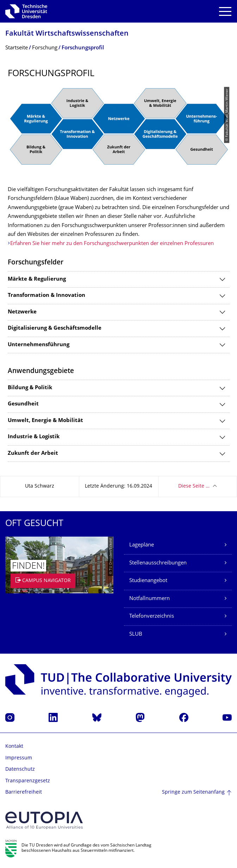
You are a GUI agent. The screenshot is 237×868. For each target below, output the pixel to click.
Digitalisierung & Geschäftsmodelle (55, 328)
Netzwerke (22, 312)
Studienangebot (148, 581)
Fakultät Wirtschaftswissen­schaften (67, 34)
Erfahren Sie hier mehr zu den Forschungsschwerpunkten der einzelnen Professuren (112, 244)
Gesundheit (23, 404)
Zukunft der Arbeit (33, 454)
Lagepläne (142, 545)
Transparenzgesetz (28, 781)
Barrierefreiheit (24, 792)
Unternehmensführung (39, 345)
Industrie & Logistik (34, 437)
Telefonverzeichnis (152, 616)
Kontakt (14, 747)
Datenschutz (20, 769)
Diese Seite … (194, 486)
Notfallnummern (149, 599)
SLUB (136, 634)
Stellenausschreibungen (158, 563)
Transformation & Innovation (46, 296)
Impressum (19, 758)
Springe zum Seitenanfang (193, 792)
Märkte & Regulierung (37, 279)
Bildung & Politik (30, 388)
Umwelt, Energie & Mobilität (45, 421)
